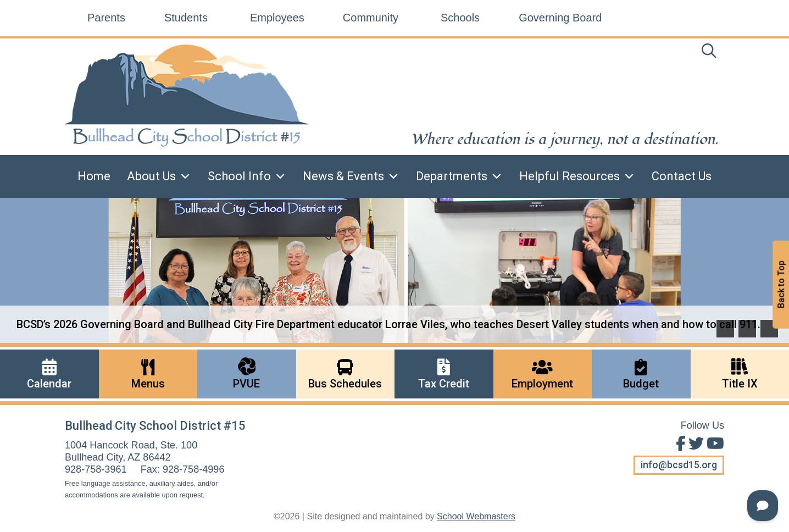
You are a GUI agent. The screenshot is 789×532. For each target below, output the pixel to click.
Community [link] (371, 18)
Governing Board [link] (560, 18)
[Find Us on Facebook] (679, 444)
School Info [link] (247, 176)
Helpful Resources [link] (577, 176)
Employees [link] (277, 18)
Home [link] (94, 176)
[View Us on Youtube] (714, 444)
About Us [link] (159, 176)
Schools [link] (460, 18)
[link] (709, 53)
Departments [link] (459, 176)
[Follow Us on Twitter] (695, 444)
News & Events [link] (351, 176)
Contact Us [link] (682, 176)
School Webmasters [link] (476, 516)
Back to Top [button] (781, 285)
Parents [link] (106, 18)
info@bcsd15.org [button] (679, 465)
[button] (725, 329)
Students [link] (186, 18)
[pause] (769, 329)
